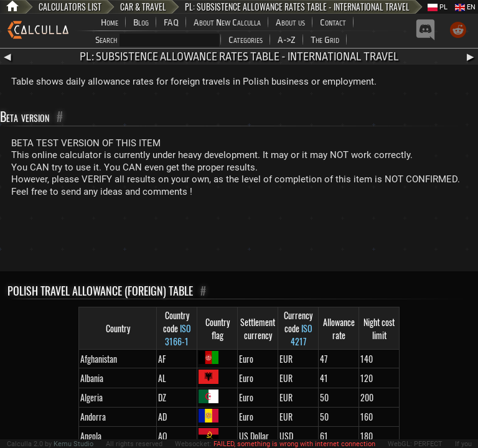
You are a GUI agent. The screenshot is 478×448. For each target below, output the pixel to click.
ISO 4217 (302, 335)
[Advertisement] (239, 237)
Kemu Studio (73, 444)
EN (465, 7)
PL (438, 7)
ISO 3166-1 (178, 335)
